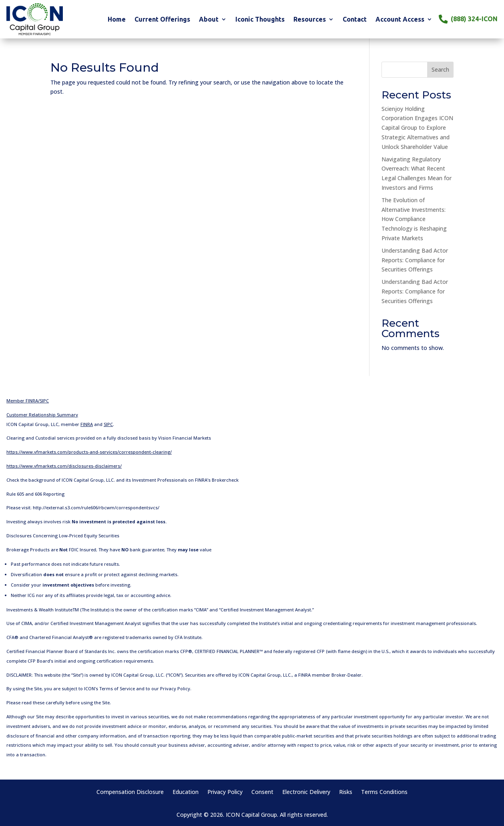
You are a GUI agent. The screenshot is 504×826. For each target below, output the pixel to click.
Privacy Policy (175, 688)
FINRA (304, 675)
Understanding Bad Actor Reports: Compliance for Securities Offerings (415, 260)
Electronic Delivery (306, 792)
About (209, 20)
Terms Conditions (384, 792)
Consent (262, 792)
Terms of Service (117, 688)
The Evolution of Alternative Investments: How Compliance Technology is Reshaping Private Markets (414, 219)
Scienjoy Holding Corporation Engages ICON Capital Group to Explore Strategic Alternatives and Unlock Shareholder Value (417, 128)
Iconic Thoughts (260, 20)
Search (440, 69)
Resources (310, 20)
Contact (355, 20)
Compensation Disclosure (130, 792)
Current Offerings (162, 20)
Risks (346, 792)
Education (186, 792)
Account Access (400, 20)
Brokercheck (225, 480)
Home (117, 20)
